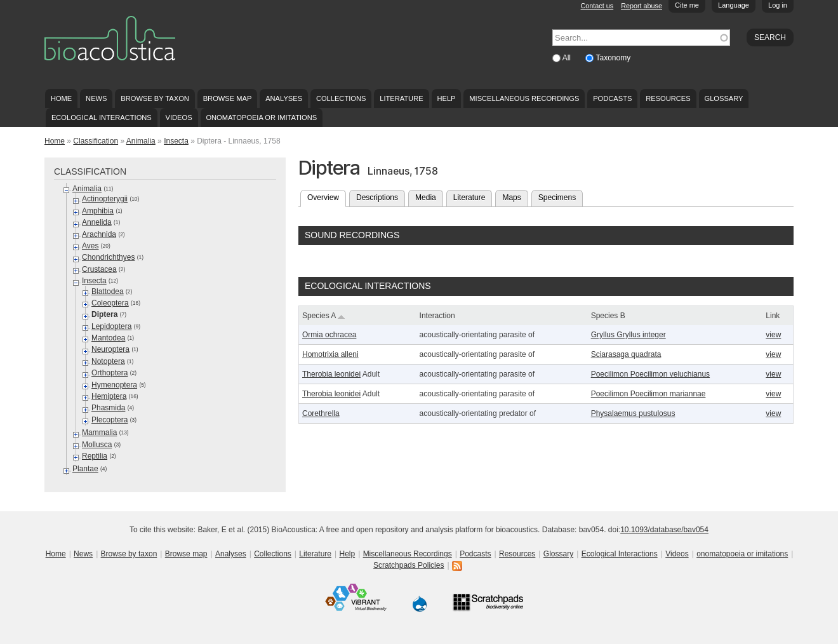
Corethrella (321, 413)
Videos (179, 117)
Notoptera (108, 361)
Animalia (141, 141)
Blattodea (108, 292)
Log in (778, 5)
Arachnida (99, 234)
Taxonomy (613, 58)
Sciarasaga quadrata (626, 354)
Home (61, 98)
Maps (511, 198)
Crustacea (99, 269)
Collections (341, 98)
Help (446, 98)
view (773, 335)
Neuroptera (110, 349)
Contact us (597, 6)
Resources (668, 98)
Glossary (724, 98)
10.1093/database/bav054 (664, 530)
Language (734, 5)
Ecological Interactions (102, 117)
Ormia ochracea (329, 335)
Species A (324, 316)
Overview (327, 196)
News (96, 98)
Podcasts (612, 98)
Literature (401, 98)
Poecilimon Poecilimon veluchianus (650, 374)
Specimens (557, 198)
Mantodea (108, 338)
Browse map (228, 98)
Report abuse (642, 6)
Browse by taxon (155, 98)
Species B (608, 316)
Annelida (97, 222)
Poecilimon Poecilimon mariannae (648, 394)
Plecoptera (110, 420)
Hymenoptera (114, 385)
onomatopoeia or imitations (261, 117)
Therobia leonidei (331, 374)
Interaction (437, 316)
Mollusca (97, 445)
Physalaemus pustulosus (633, 413)
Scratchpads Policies (409, 565)
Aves (90, 246)
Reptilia (95, 456)
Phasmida (108, 408)
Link (773, 316)
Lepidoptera (111, 326)
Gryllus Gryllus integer (628, 335)
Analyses (284, 98)
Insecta (176, 141)
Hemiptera (109, 396)
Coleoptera (110, 303)
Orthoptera (110, 373)
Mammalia (99, 433)
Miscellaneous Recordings (524, 98)
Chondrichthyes (108, 257)
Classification (96, 141)
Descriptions (377, 198)
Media (426, 198)
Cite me (687, 5)
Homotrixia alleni (330, 354)
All (568, 58)
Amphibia (98, 211)
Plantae (85, 469)
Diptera (104, 314)
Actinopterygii (105, 199)
